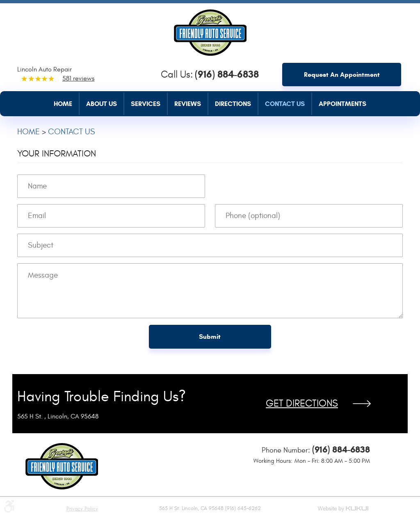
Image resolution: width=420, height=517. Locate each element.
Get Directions (302, 404)
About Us (102, 104)
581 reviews (78, 78)
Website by (344, 509)
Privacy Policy (82, 509)
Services (146, 104)
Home (63, 104)
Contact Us (285, 104)
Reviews (188, 104)
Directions (233, 104)
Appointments (342, 104)
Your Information (57, 154)
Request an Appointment (342, 75)
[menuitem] (67, 104)
